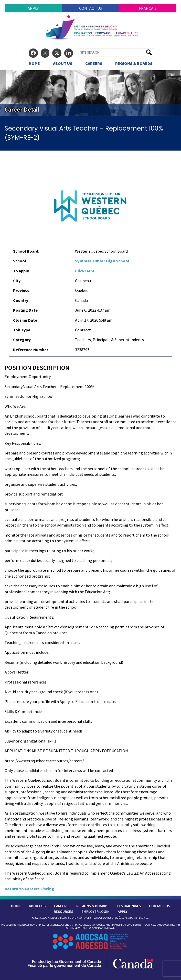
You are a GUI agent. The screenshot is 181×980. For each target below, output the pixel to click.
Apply (33, 8)
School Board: (26, 251)
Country (21, 300)
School (20, 261)
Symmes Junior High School (102, 261)
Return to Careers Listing (29, 889)
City (17, 281)
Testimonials (129, 906)
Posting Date (25, 310)
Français (148, 8)
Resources (63, 912)
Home (34, 63)
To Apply (21, 271)
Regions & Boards (134, 63)
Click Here (85, 271)
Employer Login (95, 912)
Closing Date (25, 320)
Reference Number (31, 350)
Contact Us (90, 8)
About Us (63, 63)
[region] (90, 93)
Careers (94, 63)
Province (21, 290)
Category (22, 340)
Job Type (22, 330)
